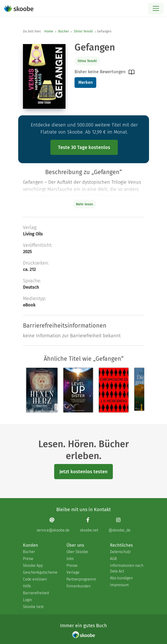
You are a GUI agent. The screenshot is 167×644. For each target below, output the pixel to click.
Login (27, 600)
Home (49, 31)
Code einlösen (35, 579)
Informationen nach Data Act (127, 568)
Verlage (73, 572)
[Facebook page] (89, 525)
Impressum (119, 585)
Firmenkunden (79, 586)
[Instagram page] (120, 525)
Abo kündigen (121, 578)
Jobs (70, 559)
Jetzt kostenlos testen (83, 472)
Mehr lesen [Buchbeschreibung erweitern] (84, 204)
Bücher (64, 31)
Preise (28, 559)
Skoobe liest (33, 607)
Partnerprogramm (81, 579)
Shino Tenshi (83, 31)
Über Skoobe (77, 552)
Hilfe (27, 586)
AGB (113, 559)
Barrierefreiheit (36, 593)
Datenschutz (120, 552)
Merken (86, 82)
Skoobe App (33, 565)
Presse (72, 565)
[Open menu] (156, 8)
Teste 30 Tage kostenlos (84, 147)
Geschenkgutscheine (40, 572)
